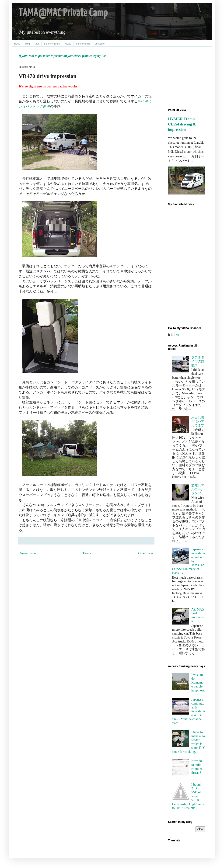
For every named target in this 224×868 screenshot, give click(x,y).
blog (28, 44)
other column (83, 44)
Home (17, 44)
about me (100, 44)
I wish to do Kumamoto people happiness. (198, 683)
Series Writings (52, 44)
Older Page (145, 553)
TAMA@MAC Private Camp (63, 13)
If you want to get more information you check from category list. (63, 56)
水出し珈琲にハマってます (198, 422)
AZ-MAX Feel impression (198, 615)
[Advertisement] (189, 83)
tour (37, 44)
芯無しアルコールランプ (198, 489)
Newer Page (28, 553)
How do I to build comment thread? (198, 767)
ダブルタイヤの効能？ (198, 361)
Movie (68, 44)
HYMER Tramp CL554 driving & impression (182, 124)
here (177, 335)
